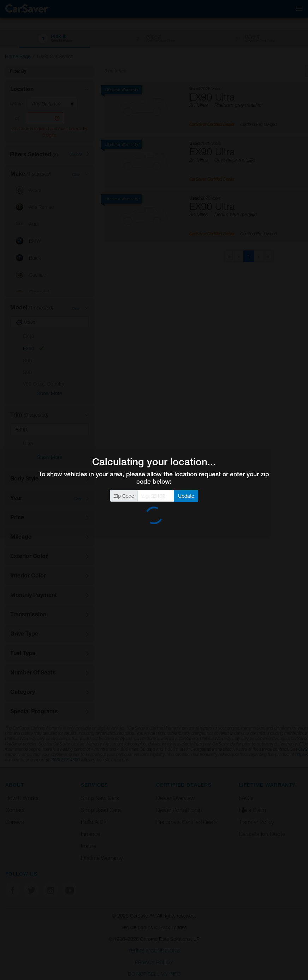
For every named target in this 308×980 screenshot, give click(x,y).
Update (186, 496)
